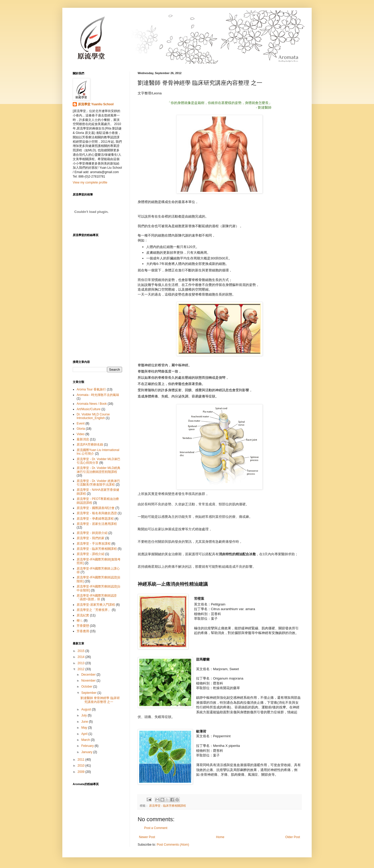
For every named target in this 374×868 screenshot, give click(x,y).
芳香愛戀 (83, 626)
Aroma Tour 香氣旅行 (91, 389)
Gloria (81, 429)
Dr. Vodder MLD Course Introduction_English (93, 416)
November (89, 681)
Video (81, 434)
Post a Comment (156, 828)
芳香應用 (83, 631)
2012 (82, 669)
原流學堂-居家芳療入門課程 (96, 605)
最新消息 (83, 439)
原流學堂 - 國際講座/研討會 (96, 508)
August (87, 709)
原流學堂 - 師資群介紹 (92, 533)
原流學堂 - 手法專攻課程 (94, 544)
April (85, 734)
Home (220, 837)
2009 (82, 772)
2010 (82, 766)
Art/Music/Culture (89, 409)
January (87, 752)
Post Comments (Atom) (173, 845)
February (88, 746)
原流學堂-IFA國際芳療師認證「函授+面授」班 (97, 597)
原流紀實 (83, 615)
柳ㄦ (80, 621)
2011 (82, 760)
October (87, 687)
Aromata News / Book (92, 404)
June (85, 722)
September (89, 693)
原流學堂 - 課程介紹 (91, 554)
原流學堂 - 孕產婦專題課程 (95, 519)
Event (81, 423)
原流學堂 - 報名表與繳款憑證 (97, 513)
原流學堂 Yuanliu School (96, 104)
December (89, 675)
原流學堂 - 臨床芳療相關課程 (168, 806)
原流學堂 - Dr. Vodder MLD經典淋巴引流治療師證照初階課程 (98, 470)
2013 (82, 663)
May (85, 728)
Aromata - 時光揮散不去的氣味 (98, 395)
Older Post (293, 837)
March (86, 740)
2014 (82, 657)
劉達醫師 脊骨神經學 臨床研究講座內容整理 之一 (100, 700)
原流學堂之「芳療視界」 (94, 610)
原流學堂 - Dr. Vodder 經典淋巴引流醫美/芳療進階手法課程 (98, 483)
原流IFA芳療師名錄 (90, 445)
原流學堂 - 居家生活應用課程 (97, 524)
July (85, 715)
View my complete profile (90, 182)
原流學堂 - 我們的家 (91, 538)
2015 (82, 651)
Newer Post (147, 837)
